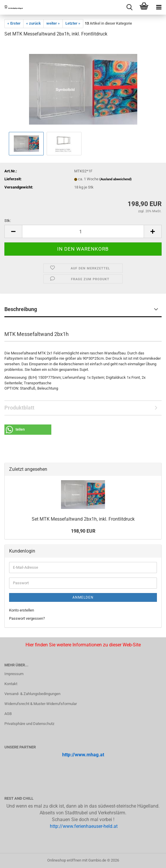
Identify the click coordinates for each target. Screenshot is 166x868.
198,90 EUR (83, 531)
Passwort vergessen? (27, 618)
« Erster (14, 23)
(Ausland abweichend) (116, 179)
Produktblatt (19, 408)
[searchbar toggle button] (129, 7)
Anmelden (83, 597)
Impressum (14, 674)
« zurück (33, 23)
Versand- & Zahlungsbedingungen (32, 694)
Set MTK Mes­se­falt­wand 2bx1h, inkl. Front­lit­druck (83, 519)
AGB (8, 714)
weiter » (53, 23)
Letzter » (73, 23)
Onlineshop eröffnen (64, 860)
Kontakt (11, 684)
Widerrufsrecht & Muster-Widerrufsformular (41, 704)
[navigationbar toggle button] (159, 7)
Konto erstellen (22, 610)
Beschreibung (21, 309)
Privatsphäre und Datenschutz (29, 724)
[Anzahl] (83, 231)
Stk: (8, 221)
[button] (13, 231)
